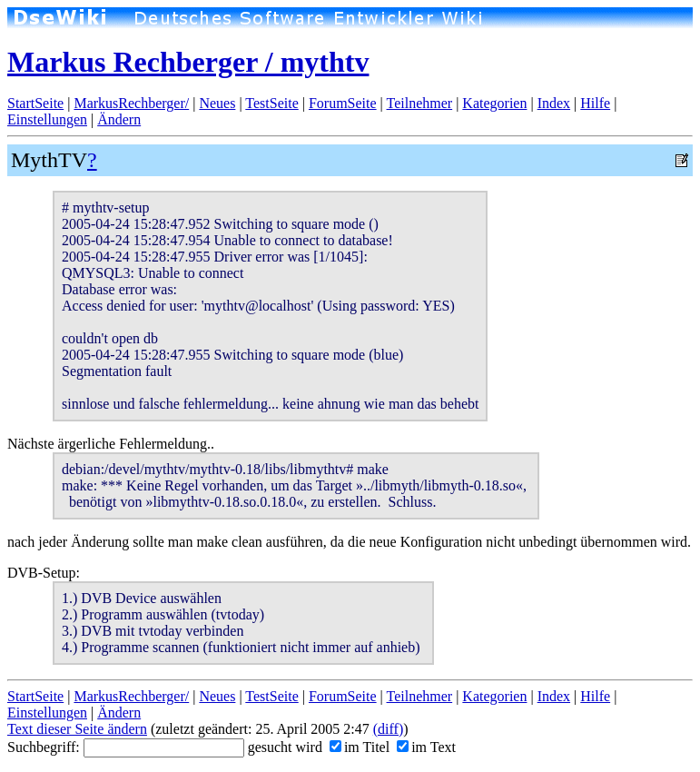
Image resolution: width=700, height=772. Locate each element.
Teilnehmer (420, 103)
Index (554, 103)
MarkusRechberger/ (131, 103)
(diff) (388, 729)
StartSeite (35, 103)
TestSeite (271, 103)
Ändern (119, 119)
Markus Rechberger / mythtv (188, 62)
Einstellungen (47, 119)
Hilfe (595, 103)
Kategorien (494, 103)
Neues (217, 103)
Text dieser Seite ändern (77, 729)
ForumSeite (343, 103)
